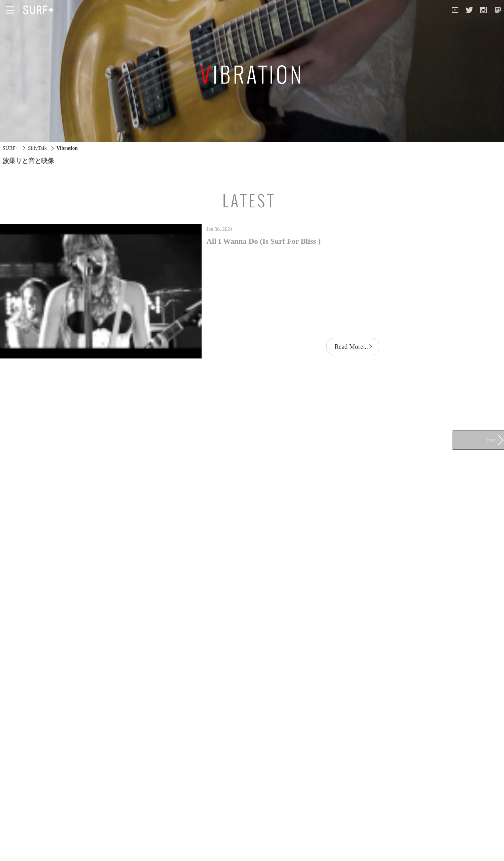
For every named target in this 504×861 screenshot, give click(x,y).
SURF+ (10, 148)
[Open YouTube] (455, 10)
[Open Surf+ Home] (40, 10)
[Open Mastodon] (498, 10)
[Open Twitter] (469, 10)
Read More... (351, 347)
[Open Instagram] (483, 10)
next (491, 440)
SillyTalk (37, 148)
